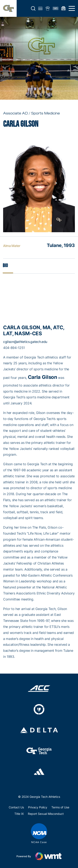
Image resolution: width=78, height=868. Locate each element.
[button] (33, 9)
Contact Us (16, 807)
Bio (5, 266)
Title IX (19, 814)
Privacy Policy (38, 807)
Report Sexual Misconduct (46, 814)
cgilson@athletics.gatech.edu (25, 342)
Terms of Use (60, 807)
